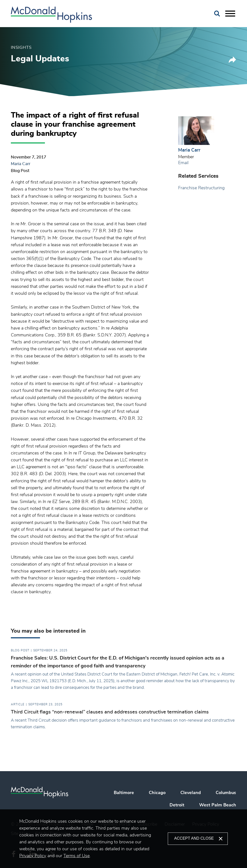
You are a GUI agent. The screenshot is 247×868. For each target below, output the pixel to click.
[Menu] (230, 14)
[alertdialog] (123, 839)
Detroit (177, 805)
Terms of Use (76, 856)
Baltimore (124, 793)
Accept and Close (194, 838)
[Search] (217, 14)
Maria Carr (21, 164)
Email (183, 163)
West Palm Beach (218, 805)
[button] (232, 61)
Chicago (157, 793)
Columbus (226, 793)
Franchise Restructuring (201, 188)
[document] (94, 839)
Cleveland (191, 793)
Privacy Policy (33, 856)
